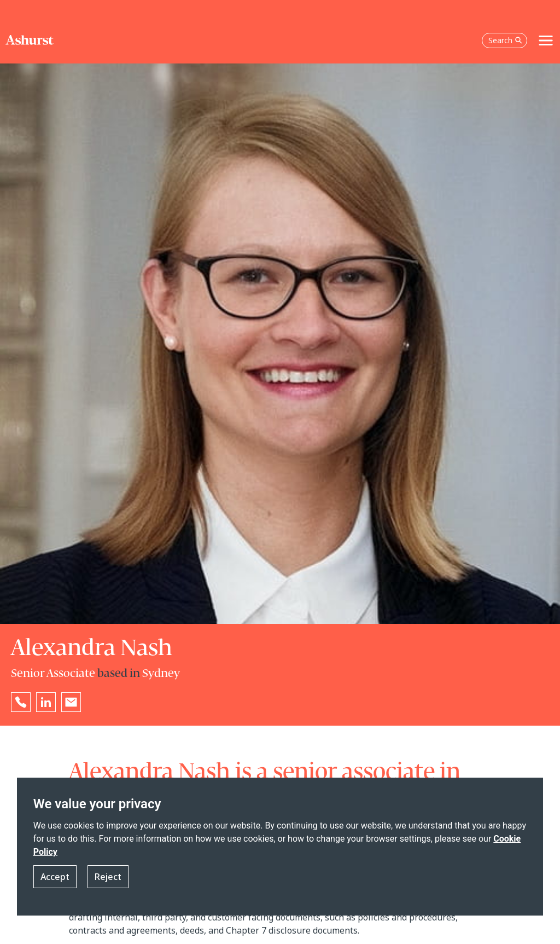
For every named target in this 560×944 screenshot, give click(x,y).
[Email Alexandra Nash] (71, 702)
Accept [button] (55, 877)
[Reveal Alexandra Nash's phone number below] (21, 702)
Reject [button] (108, 877)
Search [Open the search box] (505, 40)
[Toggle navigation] (546, 40)
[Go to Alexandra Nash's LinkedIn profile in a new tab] (46, 702)
